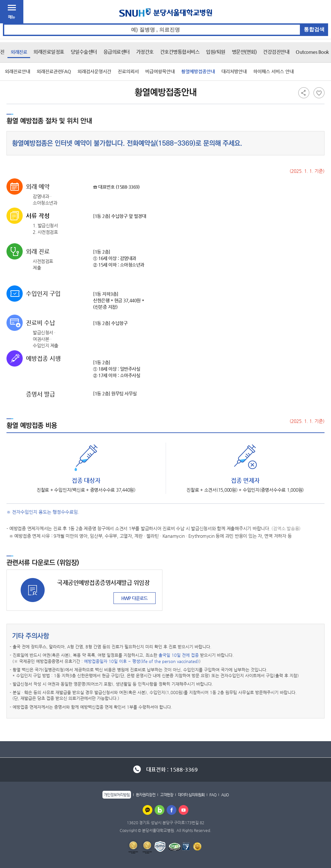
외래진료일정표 (49, 52)
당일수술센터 (84, 52)
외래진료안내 (18, 71)
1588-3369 (176, 143)
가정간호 (145, 52)
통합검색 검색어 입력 (166, 24)
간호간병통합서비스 (180, 52)
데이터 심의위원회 (191, 795)
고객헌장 (167, 795)
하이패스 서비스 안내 (273, 71)
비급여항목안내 (160, 71)
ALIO (225, 795)
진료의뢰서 (128, 71)
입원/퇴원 (216, 52)
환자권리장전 (146, 795)
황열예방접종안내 (198, 71)
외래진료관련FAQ (54, 71)
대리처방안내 (234, 71)
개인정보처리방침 (117, 795)
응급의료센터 (117, 52)
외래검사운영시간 (94, 71)
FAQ (213, 795)
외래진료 (19, 52)
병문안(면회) (244, 52)
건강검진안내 (276, 52)
